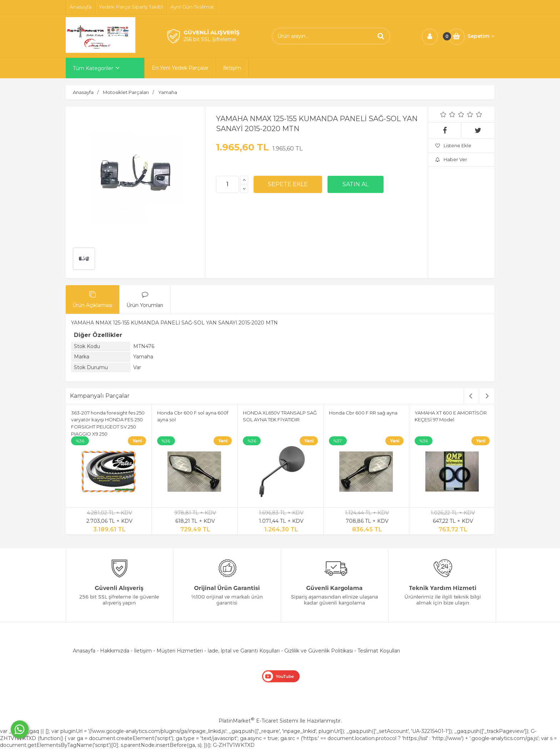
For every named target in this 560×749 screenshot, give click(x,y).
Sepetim (481, 36)
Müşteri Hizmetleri (180, 651)
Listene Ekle (453, 145)
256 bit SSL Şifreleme (210, 39)
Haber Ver (451, 159)
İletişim (143, 651)
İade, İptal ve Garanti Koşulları (244, 651)
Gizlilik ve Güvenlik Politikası (319, 651)
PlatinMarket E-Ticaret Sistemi (258, 721)
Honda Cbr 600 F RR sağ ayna (363, 413)
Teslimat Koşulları (379, 651)
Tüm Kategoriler (93, 68)
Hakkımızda (115, 651)
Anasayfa (84, 651)
